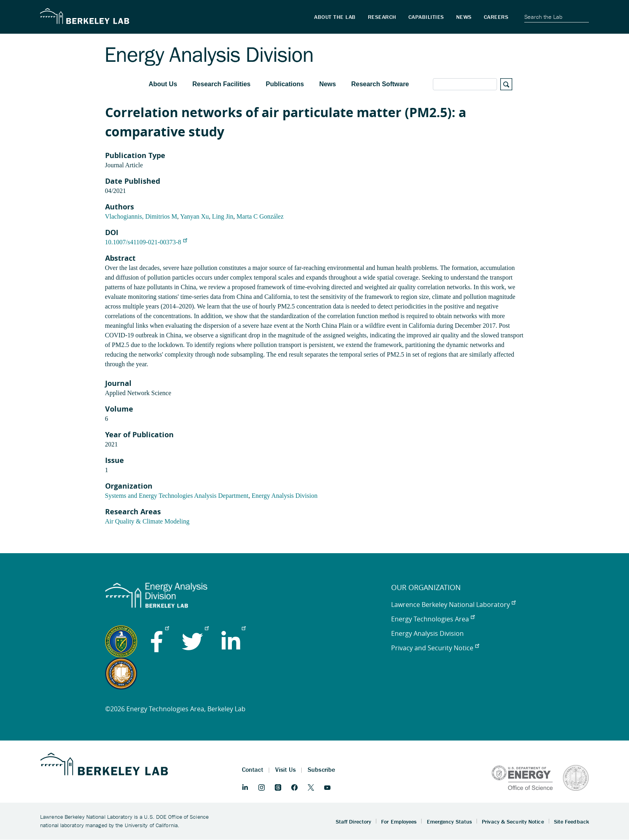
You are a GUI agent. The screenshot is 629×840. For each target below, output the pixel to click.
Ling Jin (223, 216)
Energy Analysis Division (284, 496)
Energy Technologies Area (433, 619)
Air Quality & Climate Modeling (147, 521)
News (328, 84)
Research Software (380, 84)
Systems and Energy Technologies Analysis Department (177, 496)
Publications (285, 84)
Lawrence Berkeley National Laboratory (453, 605)
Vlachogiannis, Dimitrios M (141, 216)
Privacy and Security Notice (435, 648)
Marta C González (260, 216)
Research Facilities (222, 84)
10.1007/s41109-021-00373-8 (146, 242)
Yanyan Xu (195, 216)
